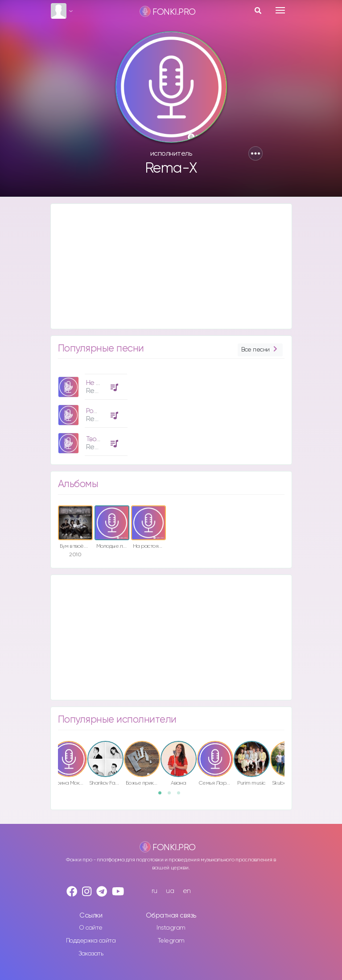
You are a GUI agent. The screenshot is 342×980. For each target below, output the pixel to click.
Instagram (171, 928)
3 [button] (181, 796)
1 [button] (163, 796)
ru (155, 891)
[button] (255, 153)
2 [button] (172, 796)
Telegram (171, 941)
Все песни (260, 350)
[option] (91, 411)
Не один (98, 383)
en (187, 891)
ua (170, 891)
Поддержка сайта (91, 941)
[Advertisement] (171, 266)
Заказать (91, 954)
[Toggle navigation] (280, 10)
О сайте (91, 928)
